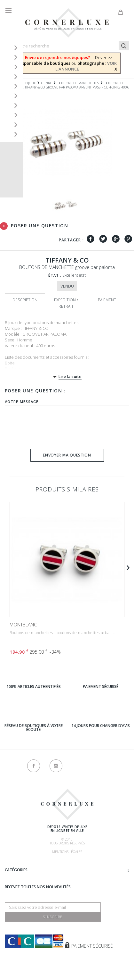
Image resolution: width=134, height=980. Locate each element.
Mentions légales (67, 852)
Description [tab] (25, 300)
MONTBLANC (23, 624)
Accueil (11, 83)
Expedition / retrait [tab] (66, 303)
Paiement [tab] (107, 300)
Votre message (22, 402)
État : (55, 275)
